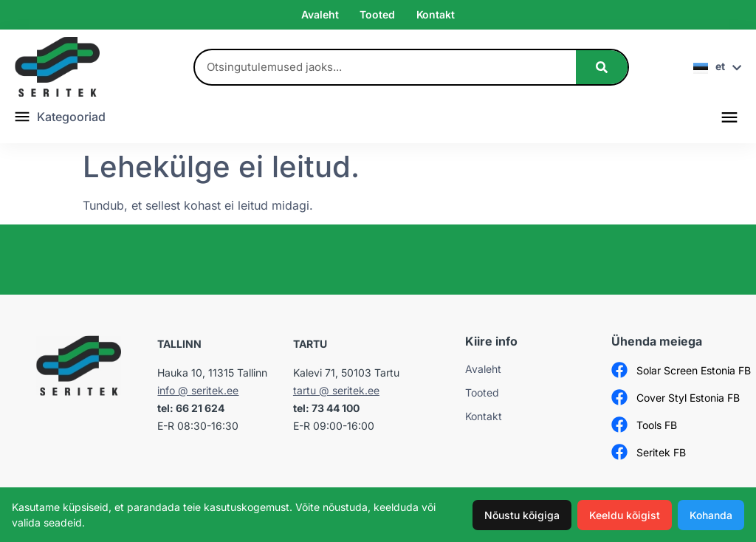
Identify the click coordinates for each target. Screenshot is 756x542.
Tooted (377, 14)
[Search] (602, 67)
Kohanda (711, 515)
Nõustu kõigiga (522, 515)
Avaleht (320, 14)
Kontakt (436, 14)
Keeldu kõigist (625, 515)
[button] (729, 116)
